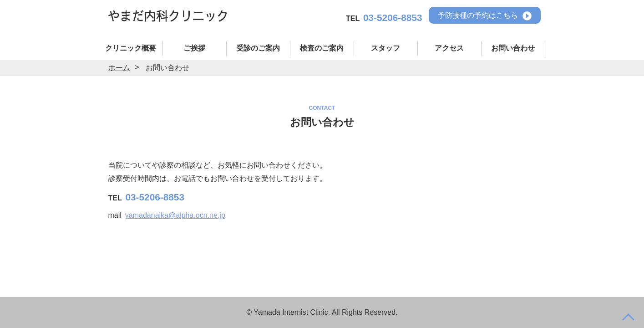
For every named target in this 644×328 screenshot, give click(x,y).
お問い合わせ (513, 48)
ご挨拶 (194, 48)
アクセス (449, 48)
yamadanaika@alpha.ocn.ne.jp (175, 215)
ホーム (119, 68)
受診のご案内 (258, 48)
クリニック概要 (131, 48)
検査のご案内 (322, 48)
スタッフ (385, 48)
